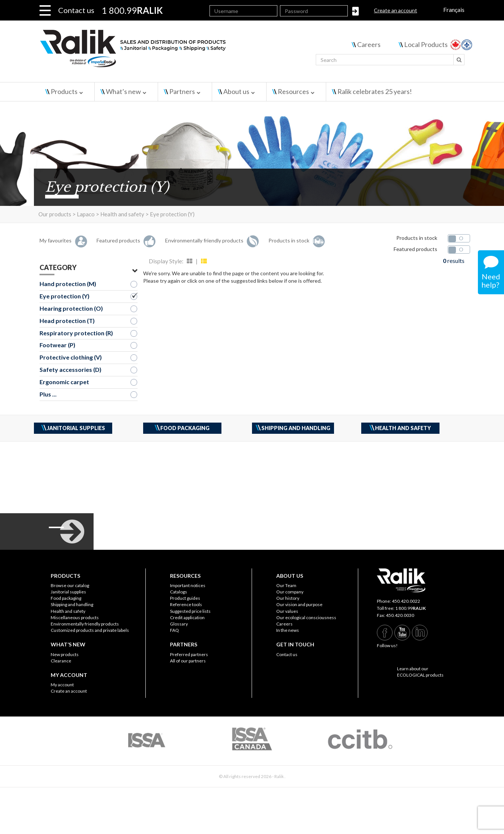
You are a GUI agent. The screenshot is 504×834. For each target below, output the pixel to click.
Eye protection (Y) (64, 296)
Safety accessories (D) (70, 369)
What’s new (123, 91)
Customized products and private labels (90, 630)
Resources (293, 91)
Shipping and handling (72, 604)
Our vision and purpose (299, 604)
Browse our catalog (70, 585)
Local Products (426, 44)
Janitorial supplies (68, 592)
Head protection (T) (67, 321)
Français (454, 10)
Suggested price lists (190, 611)
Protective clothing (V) (71, 357)
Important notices (188, 585)
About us (236, 91)
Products (64, 91)
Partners (182, 91)
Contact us (76, 10)
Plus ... (48, 394)
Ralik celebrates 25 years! (375, 91)
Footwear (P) (57, 345)
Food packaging (66, 598)
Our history (288, 598)
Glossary (179, 624)
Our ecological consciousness (306, 617)
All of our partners (188, 661)
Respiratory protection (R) (76, 333)
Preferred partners (189, 654)
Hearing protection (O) (71, 308)
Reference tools (186, 604)
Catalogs (179, 592)
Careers (369, 44)
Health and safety (68, 611)
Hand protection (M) (68, 284)
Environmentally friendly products (85, 624)
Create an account (396, 10)
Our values (287, 611)
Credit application (187, 617)
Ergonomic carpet (64, 382)
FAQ (174, 630)
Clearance (61, 661)
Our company (290, 592)
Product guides (185, 598)
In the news (288, 630)
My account (62, 685)
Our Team (286, 585)
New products (65, 654)
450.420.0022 (406, 601)
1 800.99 (410, 608)
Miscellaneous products (75, 617)
